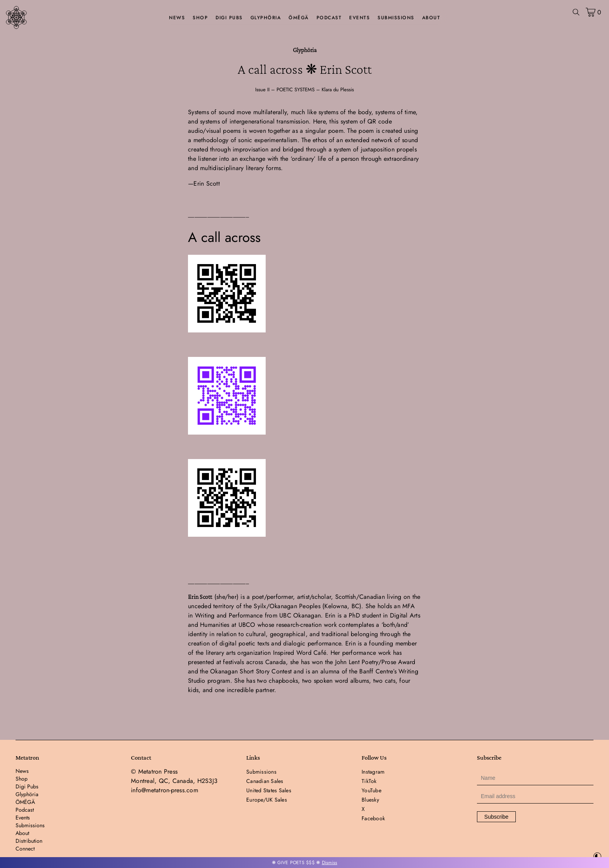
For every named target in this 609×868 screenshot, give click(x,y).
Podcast (329, 18)
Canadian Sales (265, 781)
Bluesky (370, 800)
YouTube (371, 790)
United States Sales (269, 790)
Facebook (373, 818)
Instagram (373, 772)
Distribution (29, 841)
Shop (200, 18)
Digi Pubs (229, 18)
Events (359, 18)
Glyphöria (266, 18)
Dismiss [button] (330, 863)
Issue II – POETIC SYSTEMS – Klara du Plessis (304, 90)
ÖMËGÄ (299, 18)
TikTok (369, 781)
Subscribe (496, 817)
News (177, 18)
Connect (25, 849)
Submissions (396, 18)
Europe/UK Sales (267, 800)
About (431, 18)
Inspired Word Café (300, 653)
